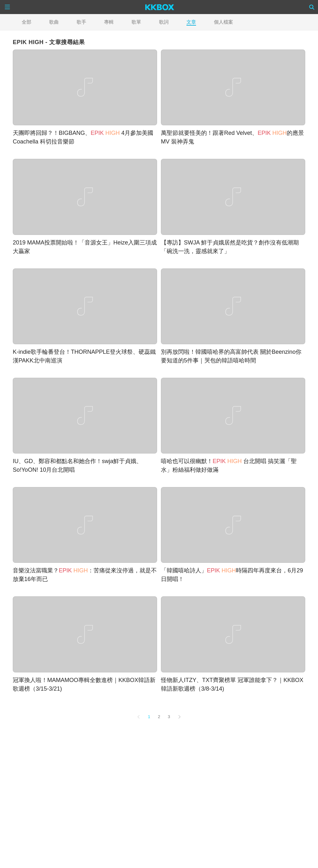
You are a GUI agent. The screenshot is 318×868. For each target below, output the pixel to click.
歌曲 (54, 22)
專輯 (109, 22)
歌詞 (164, 22)
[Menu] (7, 7)
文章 (191, 22)
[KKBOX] (160, 7)
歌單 (136, 22)
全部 (26, 22)
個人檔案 (223, 22)
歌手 (81, 22)
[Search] (312, 7)
